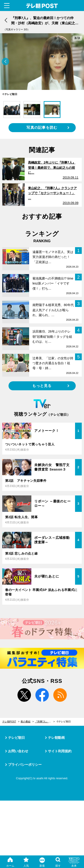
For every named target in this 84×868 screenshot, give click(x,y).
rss (60, 695)
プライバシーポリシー (25, 765)
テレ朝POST (42, 6)
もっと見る (42, 386)
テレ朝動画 (56, 738)
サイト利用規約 (60, 751)
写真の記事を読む (42, 128)
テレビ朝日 (16, 738)
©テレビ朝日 (64, 721)
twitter (24, 695)
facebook (42, 695)
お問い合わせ (18, 751)
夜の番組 (26, 721)
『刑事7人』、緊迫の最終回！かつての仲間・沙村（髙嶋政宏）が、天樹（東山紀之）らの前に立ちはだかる (45, 721)
